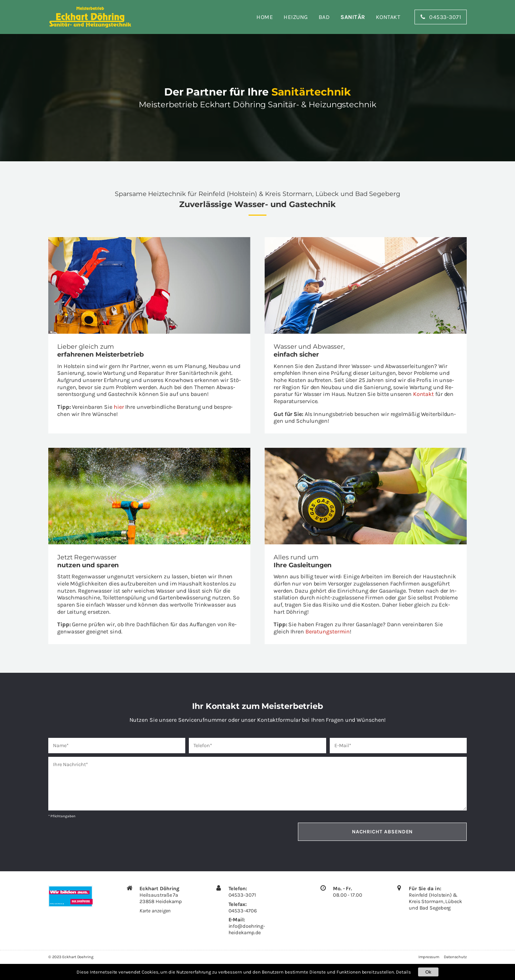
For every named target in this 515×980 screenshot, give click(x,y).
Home (265, 17)
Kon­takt (423, 394)
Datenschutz (455, 957)
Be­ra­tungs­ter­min (328, 631)
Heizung (296, 17)
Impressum (429, 957)
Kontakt (388, 17)
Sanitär (353, 17)
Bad (324, 17)
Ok (428, 972)
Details (403, 972)
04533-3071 (242, 895)
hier (119, 407)
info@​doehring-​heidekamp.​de (247, 929)
